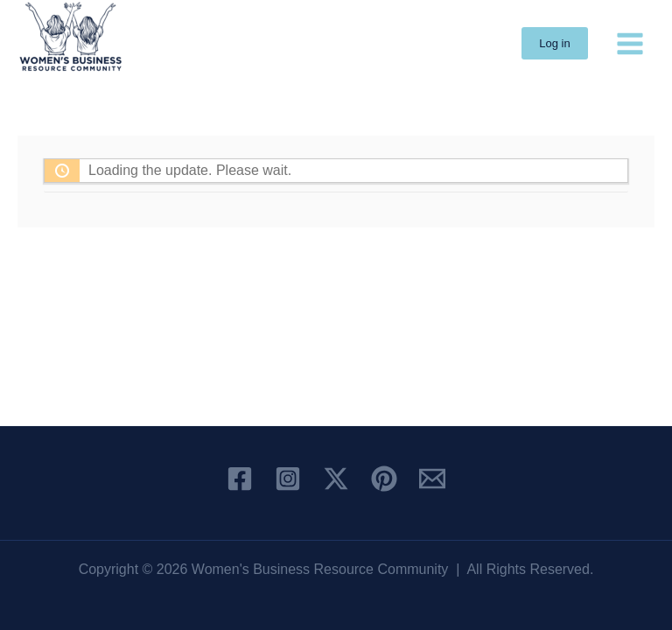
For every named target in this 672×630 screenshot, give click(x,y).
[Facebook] (240, 479)
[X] (336, 479)
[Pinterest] (384, 479)
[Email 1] (432, 479)
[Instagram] (288, 479)
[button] (554, 43)
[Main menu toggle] (630, 43)
